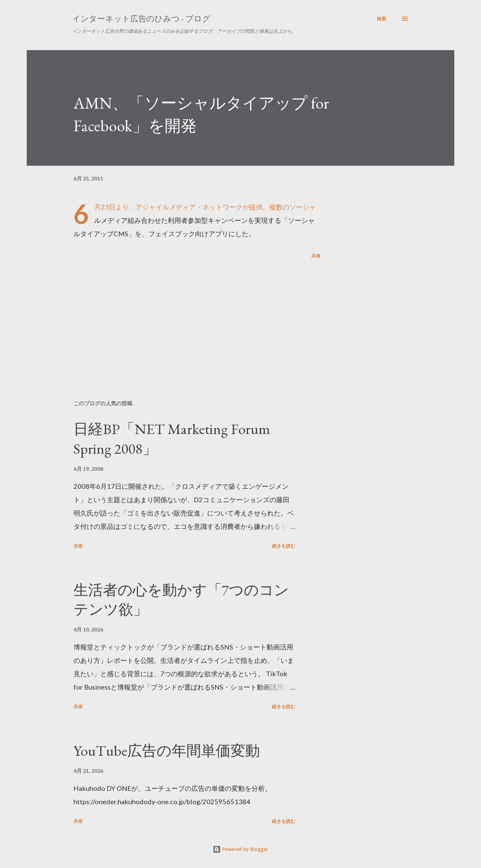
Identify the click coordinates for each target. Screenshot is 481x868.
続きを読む (284, 546)
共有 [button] (316, 256)
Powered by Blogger (240, 849)
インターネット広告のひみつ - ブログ (141, 19)
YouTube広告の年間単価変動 (167, 751)
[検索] (381, 19)
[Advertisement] (186, 317)
